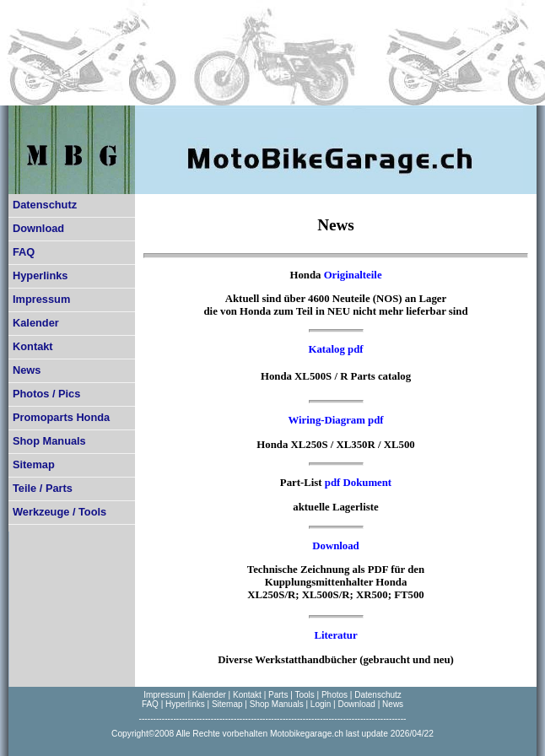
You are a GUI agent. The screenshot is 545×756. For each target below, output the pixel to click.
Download (38, 228)
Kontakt (33, 346)
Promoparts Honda (61, 417)
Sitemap (34, 464)
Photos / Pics (46, 394)
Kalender (36, 323)
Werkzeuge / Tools (59, 512)
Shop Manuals (49, 441)
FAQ (24, 252)
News (27, 370)
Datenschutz (45, 205)
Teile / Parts (43, 488)
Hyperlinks (40, 275)
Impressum (41, 299)
